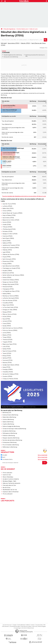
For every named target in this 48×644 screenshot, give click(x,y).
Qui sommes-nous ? (7, 625)
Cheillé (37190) (7, 225)
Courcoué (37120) (7, 360)
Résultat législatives (10, 29)
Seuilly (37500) (7, 326)
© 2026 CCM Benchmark (28, 628)
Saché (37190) (6, 241)
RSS (44, 625)
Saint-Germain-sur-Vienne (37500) (12, 328)
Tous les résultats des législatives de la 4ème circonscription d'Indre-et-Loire (24, 196)
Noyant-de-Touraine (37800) (11, 248)
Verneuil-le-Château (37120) (10, 374)
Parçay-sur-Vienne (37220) (10, 282)
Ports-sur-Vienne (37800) (10, 330)
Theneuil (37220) (7, 340)
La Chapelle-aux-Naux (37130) (11, 291)
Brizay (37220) (7, 356)
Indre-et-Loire (33, 29)
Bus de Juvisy (7, 488)
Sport (3, 457)
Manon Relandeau (8, 477)
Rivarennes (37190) (8, 261)
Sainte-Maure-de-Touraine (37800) (12, 213)
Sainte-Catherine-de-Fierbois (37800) (13, 275)
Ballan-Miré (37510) (8, 208)
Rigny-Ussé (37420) (8, 305)
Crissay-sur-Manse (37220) (10, 379)
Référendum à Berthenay (10, 447)
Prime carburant (7, 473)
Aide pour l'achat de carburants (11, 483)
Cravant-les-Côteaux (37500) (11, 280)
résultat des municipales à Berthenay (12, 85)
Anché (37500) (7, 317)
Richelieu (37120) (7, 231)
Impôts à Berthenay (8, 424)
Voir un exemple (43, 455)
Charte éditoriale (21, 625)
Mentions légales (42, 626)
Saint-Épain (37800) (8, 238)
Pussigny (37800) (7, 369)
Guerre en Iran (7, 475)
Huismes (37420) (7, 236)
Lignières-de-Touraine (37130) (11, 245)
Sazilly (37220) (7, 349)
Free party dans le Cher (9, 485)
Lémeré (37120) (7, 321)
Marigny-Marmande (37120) (10, 284)
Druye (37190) (6, 257)
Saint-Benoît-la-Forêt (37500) (11, 266)
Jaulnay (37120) (7, 358)
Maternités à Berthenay (9, 417)
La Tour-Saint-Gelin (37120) (10, 307)
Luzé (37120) (6, 347)
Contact (33, 625)
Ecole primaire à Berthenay (10, 415)
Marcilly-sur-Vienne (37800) (10, 296)
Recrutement (6, 626)
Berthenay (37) (7, 413)
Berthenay (28, 55)
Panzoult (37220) (7, 287)
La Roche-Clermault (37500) (11, 298)
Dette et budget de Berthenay (11, 426)
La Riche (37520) (7, 206)
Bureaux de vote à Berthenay (11, 57)
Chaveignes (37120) (8, 289)
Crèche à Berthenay (8, 420)
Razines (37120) (7, 363)
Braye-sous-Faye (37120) (9, 344)
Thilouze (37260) (7, 227)
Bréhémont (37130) (8, 273)
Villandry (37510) (25, 43)
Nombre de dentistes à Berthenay (12, 440)
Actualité (4, 455)
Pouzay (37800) (7, 264)
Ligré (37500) (6, 252)
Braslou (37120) (7, 335)
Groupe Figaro (18, 628)
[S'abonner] (24, 463)
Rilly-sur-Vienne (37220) (9, 314)
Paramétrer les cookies (26, 626)
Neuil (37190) (6, 319)
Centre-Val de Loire (22, 29)
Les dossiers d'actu (7, 459)
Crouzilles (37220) (8, 303)
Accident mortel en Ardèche (11, 479)
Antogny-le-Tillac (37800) (10, 310)
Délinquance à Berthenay (10, 433)
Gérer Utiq (35, 626)
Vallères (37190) (7, 243)
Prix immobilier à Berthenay (11, 445)
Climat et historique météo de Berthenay (14, 429)
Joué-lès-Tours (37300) (9, 204)
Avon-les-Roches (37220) (10, 300)
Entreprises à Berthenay (10, 442)
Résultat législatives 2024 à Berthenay (13, 55)
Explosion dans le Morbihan (11, 492)
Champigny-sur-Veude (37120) (11, 268)
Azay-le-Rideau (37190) (9, 215)
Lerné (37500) (7, 333)
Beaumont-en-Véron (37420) (11, 220)
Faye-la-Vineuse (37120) (9, 351)
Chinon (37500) (7, 211)
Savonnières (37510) (13, 43)
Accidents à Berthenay (9, 431)
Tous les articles (39, 625)
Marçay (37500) (7, 312)
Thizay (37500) (7, 337)
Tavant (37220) (7, 353)
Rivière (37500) (7, 277)
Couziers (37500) (7, 376)
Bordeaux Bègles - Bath (9, 481)
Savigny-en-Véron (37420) (10, 234)
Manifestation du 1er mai (10, 490)
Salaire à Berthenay (8, 422)
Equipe (15, 625)
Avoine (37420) (7, 222)
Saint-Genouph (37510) (9, 259)
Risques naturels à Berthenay (11, 438)
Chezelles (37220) (8, 372)
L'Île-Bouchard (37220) (9, 229)
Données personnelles (15, 626)
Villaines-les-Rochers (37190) (11, 254)
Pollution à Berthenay (9, 436)
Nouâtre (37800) (7, 271)
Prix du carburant (8, 494)
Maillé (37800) (7, 294)
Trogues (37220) (7, 342)
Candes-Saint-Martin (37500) (11, 365)
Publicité (28, 625)
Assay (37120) (6, 367)
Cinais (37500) (7, 324)
